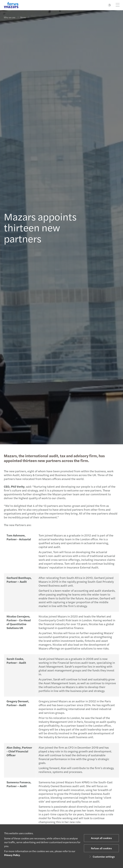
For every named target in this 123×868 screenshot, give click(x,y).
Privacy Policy (12, 855)
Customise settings (101, 857)
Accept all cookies (101, 838)
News (23, 16)
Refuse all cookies (101, 848)
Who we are (10, 17)
